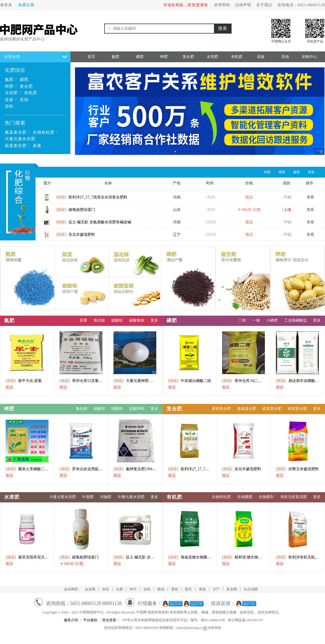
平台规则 (90, 620)
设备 (9, 100)
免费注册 (26, 5)
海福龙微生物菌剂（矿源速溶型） (190, 557)
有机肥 (31, 93)
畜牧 (175, 589)
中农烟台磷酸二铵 (190, 381)
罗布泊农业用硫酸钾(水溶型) (81, 469)
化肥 (119, 589)
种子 (133, 589)
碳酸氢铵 (137, 320)
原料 (9, 106)
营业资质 (109, 620)
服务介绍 (71, 620)
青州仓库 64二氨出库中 (243, 381)
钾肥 (9, 86)
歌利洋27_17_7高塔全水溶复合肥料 (92, 199)
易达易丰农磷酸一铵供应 (297, 381)
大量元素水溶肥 (20, 139)
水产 (216, 589)
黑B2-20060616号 (213, 620)
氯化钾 (82, 409)
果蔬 (202, 589)
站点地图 (251, 589)
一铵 (256, 320)
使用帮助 (222, 5)
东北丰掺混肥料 (76, 237)
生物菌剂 (266, 497)
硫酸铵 (117, 320)
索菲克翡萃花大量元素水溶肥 (27, 557)
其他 (24, 100)
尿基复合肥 (221, 409)
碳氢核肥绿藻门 (76, 212)
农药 (106, 589)
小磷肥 (272, 320)
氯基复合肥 (16, 132)
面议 (9, 387)
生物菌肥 (245, 497)
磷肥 (24, 80)
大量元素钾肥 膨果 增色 (135, 381)
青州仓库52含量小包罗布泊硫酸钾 (81, 381)
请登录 (6, 5)
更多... (312, 172)
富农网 (232, 589)
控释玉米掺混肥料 (297, 469)
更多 (154, 320)
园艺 (188, 589)
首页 (91, 57)
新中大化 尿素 (24, 381)
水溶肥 (11, 93)
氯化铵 (99, 320)
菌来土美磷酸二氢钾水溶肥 (27, 469)
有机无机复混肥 (294, 497)
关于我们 (264, 5)
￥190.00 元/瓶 (71, 564)
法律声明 (243, 5)
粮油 (161, 589)
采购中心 (309, 57)
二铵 (242, 320)
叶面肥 (88, 497)
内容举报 (212, 628)
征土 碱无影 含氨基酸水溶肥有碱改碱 (94, 224)
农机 (147, 589)
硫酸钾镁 (137, 409)
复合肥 (26, 86)
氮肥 (9, 80)
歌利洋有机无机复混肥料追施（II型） (297, 557)
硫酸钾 (99, 409)
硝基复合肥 (297, 409)
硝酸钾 (117, 409)
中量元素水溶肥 (131, 497)
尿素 (37, 146)
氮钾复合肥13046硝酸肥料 (135, 469)
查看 (310, 199)
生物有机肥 (44, 132)
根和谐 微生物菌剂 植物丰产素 (243, 557)
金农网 (90, 589)
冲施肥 (106, 497)
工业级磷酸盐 (295, 320)
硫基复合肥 (16, 146)
